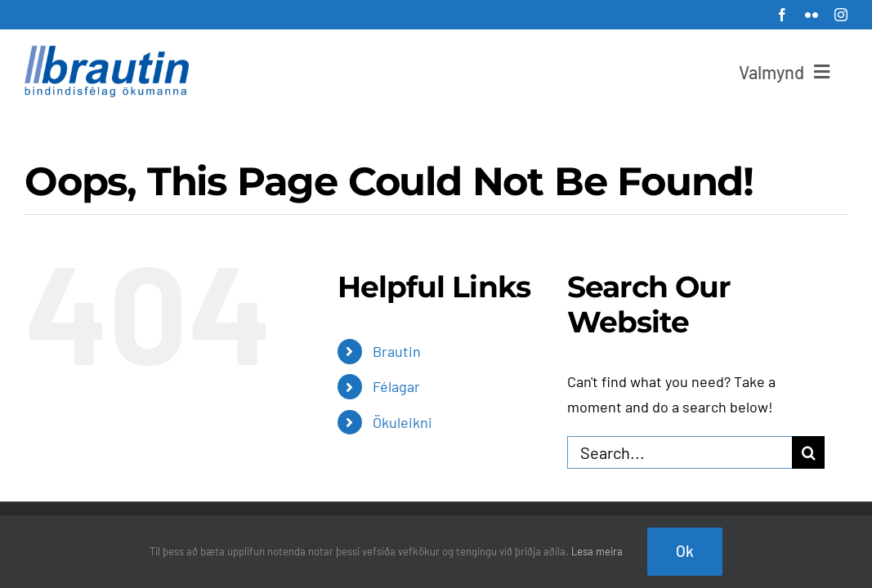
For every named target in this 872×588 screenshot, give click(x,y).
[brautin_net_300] (107, 53)
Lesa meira (597, 551)
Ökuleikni (402, 422)
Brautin (397, 351)
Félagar (396, 386)
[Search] (808, 452)
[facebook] (782, 15)
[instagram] (841, 15)
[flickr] (812, 15)
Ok (685, 551)
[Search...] (680, 452)
